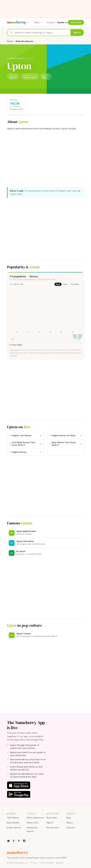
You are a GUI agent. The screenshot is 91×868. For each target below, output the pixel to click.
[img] (45, 311)
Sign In (60, 22)
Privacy (34, 863)
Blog (69, 818)
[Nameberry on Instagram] (24, 841)
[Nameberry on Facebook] (14, 841)
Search (77, 33)
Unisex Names (14, 828)
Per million (75, 284)
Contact (71, 828)
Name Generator (35, 818)
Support (60, 863)
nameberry (18, 852)
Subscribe (76, 22)
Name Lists (32, 823)
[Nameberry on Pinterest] (19, 841)
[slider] (75, 337)
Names (13, 23)
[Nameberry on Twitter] (8, 841)
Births (66, 284)
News (38, 23)
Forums (52, 23)
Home (10, 41)
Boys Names (13, 823)
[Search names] (43, 33)
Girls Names (13, 818)
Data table (17, 345)
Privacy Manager (47, 863)
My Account (53, 828)
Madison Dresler (17, 58)
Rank (58, 284)
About (70, 823)
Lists (26, 23)
